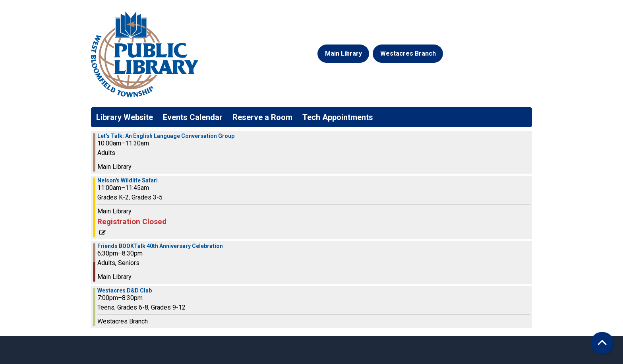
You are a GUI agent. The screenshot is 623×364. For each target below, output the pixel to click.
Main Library (343, 53)
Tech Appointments (338, 117)
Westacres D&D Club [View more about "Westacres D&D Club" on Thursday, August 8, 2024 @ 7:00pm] (125, 290)
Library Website (125, 117)
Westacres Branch (408, 53)
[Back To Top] (602, 343)
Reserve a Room (262, 117)
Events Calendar (193, 117)
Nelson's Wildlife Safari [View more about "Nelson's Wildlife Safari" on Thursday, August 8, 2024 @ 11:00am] (128, 180)
